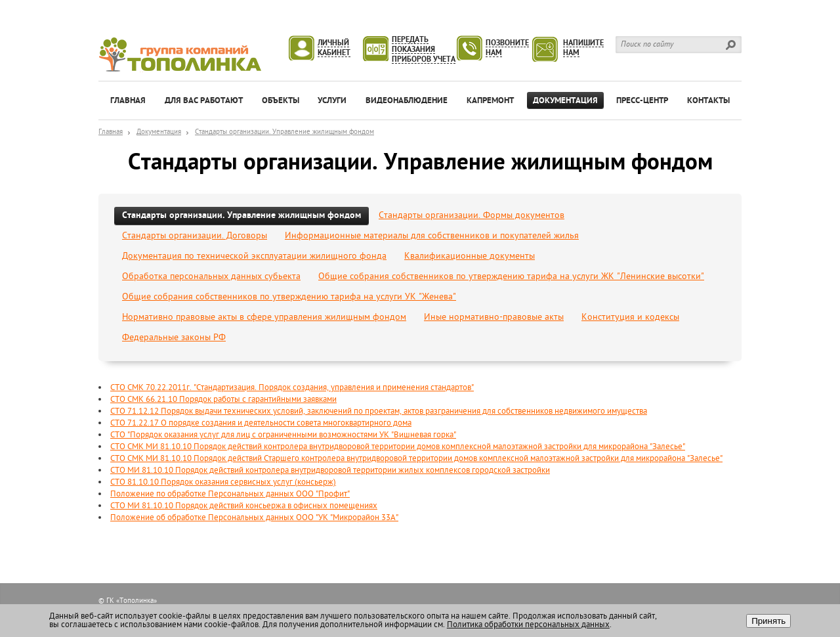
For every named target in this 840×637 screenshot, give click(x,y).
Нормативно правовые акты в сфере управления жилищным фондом (264, 318)
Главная (111, 132)
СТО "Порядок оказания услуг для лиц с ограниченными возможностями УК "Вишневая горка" (283, 435)
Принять (768, 621)
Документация (159, 132)
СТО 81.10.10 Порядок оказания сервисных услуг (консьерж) (223, 482)
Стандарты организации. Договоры (195, 236)
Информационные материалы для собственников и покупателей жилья (432, 236)
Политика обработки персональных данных (528, 625)
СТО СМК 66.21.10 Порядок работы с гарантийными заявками (223, 400)
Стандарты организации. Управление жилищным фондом (284, 132)
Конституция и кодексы (630, 318)
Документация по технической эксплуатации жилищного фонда (254, 256)
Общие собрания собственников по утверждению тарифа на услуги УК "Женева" (289, 297)
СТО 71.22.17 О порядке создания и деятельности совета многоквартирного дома (261, 423)
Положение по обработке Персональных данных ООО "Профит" (230, 494)
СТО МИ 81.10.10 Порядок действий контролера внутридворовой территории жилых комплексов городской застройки (330, 471)
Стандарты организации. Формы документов (472, 216)
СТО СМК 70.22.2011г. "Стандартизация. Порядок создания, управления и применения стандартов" (292, 388)
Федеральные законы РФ (174, 338)
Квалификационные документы (470, 256)
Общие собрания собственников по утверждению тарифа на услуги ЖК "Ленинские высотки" (511, 277)
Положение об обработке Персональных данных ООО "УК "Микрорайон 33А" (254, 518)
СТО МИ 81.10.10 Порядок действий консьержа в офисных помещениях (244, 506)
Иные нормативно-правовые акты (494, 318)
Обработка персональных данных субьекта (211, 277)
